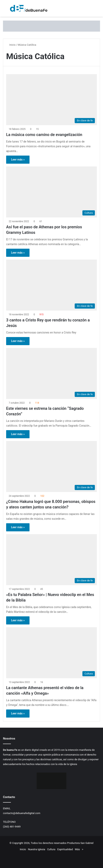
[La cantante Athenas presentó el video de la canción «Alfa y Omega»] (51, 653)
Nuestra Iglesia (37, 849)
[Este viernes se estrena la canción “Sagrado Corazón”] (51, 373)
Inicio (11, 45)
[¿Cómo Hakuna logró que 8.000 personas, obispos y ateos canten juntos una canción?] (51, 467)
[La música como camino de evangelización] (51, 100)
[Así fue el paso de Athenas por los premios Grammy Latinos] (51, 192)
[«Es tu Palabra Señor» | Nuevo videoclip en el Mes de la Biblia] (51, 560)
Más (77, 849)
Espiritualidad (65, 849)
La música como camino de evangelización (44, 135)
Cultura (51, 849)
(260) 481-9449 (12, 827)
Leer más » (18, 160)
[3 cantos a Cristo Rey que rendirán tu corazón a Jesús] (51, 285)
